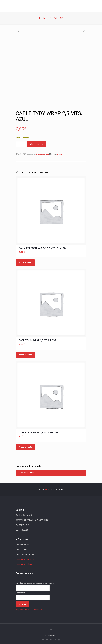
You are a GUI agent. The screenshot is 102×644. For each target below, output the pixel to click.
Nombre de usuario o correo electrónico (35, 583)
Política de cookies (24, 564)
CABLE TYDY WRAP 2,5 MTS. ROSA (37, 340)
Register (19, 610)
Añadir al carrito (36, 144)
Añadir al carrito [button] (25, 263)
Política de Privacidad (25, 559)
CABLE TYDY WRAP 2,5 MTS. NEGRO (38, 433)
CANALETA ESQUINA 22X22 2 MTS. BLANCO (42, 248)
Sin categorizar (42, 154)
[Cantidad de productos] (21, 144)
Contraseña (21, 593)
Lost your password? (34, 610)
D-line (59, 154)
